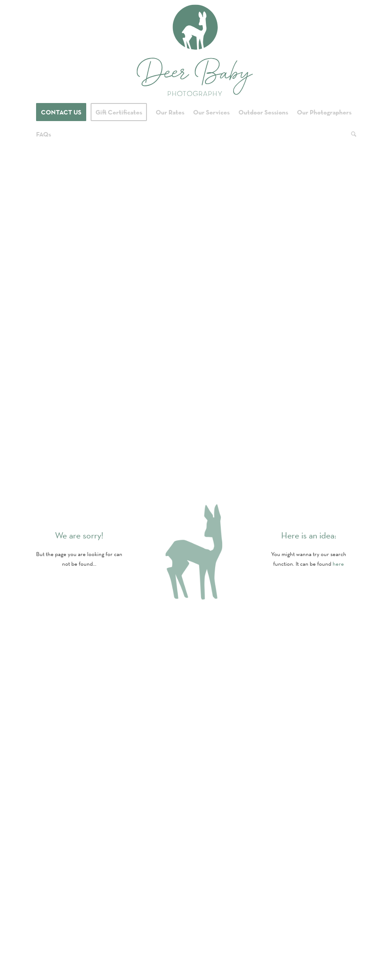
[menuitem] (61, 112)
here (338, 564)
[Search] (351, 134)
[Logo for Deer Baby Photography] (194, 51)
